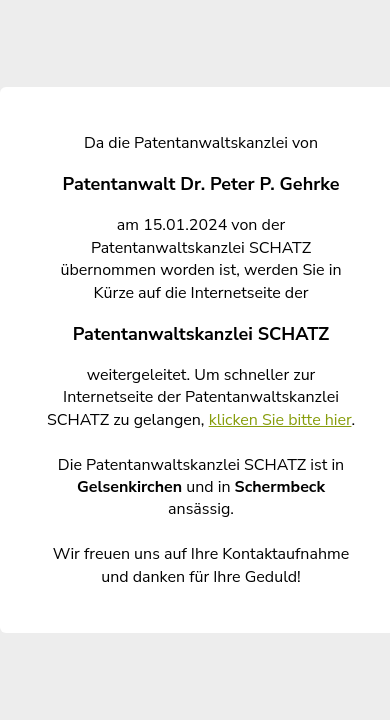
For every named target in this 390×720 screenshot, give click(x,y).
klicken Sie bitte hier (280, 420)
